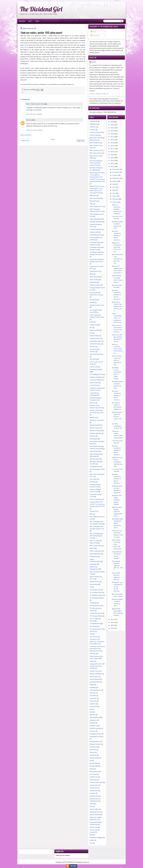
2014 (112, 158)
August (115, 181)
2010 (112, 619)
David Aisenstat (95, 277)
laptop (92, 769)
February (115, 199)
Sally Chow (24, 47)
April (114, 193)
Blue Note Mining (95, 198)
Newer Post (25, 140)
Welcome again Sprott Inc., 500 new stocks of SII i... (117, 417)
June (114, 187)
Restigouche (94, 556)
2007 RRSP (93, 121)
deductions (93, 720)
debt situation (94, 717)
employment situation (96, 737)
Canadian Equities (96, 229)
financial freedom (95, 744)
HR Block (93, 347)
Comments (95, 35)
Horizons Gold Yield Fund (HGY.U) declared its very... (117, 360)
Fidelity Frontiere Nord (97, 305)
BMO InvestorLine (95, 150)
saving (92, 804)
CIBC (91, 204)
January (115, 202)
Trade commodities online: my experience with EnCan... (117, 318)
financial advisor (95, 741)
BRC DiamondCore (96, 153)
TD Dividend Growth (96, 595)
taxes (91, 835)
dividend (92, 723)
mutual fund (93, 788)
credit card (93, 701)
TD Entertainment (95, 606)
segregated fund (95, 812)
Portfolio (22, 21)
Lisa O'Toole (94, 385)
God (91, 333)
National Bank (94, 451)
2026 (112, 122)
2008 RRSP (93, 124)
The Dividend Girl (41, 9)
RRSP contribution (96, 551)
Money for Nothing (96, 431)
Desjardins (93, 282)
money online (94, 785)
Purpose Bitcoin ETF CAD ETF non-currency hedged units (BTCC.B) (97, 504)
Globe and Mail (94, 330)
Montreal (92, 436)
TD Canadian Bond (96, 592)
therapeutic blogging (96, 838)
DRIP (91, 274)
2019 (112, 143)
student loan (94, 827)
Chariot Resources (96, 235)
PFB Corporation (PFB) (97, 469)
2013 (112, 161)
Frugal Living (94, 325)
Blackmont (93, 196)
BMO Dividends (95, 143)
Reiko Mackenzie (95, 554)
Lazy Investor (94, 383)
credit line (93, 704)
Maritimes (93, 418)
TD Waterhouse (95, 624)
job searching (94, 766)
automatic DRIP (95, 682)
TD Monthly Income (96, 613)
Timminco (93, 654)
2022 (112, 134)
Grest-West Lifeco (95, 344)
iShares (92, 752)
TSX (91, 634)
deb (91, 709)
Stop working (94, 584)
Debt (30, 21)
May (114, 190)
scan (91, 806)
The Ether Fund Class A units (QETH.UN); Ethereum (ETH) (97, 649)
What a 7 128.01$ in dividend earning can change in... (117, 209)
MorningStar (94, 439)
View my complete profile (99, 94)
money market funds (96, 782)
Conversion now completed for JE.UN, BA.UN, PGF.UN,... (117, 587)
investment (93, 755)
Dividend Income (95, 285)
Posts (93, 32)
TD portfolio (93, 626)
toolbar (92, 840)
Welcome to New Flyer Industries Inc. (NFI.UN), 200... (118, 259)
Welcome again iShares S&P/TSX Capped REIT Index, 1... (117, 512)
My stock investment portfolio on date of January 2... (117, 236)
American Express (95, 132)
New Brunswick (95, 459)
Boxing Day (93, 201)
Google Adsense (95, 338)
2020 (112, 140)
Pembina (92, 482)
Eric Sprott (93, 300)
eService (92, 731)
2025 (112, 125)
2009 (112, 622)
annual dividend (95, 679)
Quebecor (93, 511)
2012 (112, 164)
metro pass (93, 780)
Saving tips (93, 564)
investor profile (94, 758)
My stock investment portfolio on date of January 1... (117, 395)
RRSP (92, 548)
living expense (94, 771)
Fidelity (92, 302)
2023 (112, 131)
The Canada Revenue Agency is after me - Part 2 (118, 566)
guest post (93, 750)
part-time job (94, 796)
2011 (112, 167)
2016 (112, 152)
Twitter (92, 661)
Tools (37, 21)
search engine (94, 809)
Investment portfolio (96, 369)
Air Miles (92, 130)
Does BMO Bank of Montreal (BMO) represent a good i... (117, 523)
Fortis (91, 322)
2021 (112, 137)
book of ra (86, 862)
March (114, 196)
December (116, 169)
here (73, 84)
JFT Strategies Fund (96, 374)
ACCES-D (93, 127)
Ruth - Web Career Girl (35, 104)
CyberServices (94, 271)
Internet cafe (94, 367)
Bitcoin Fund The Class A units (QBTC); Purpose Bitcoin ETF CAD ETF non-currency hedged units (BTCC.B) (97, 177)
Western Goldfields (96, 674)
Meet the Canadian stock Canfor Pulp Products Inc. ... (117, 349)
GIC (91, 327)
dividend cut (93, 726)
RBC (91, 514)
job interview (94, 763)
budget (92, 685)
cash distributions (95, 690)
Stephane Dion (94, 582)
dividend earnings (95, 728)
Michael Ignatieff (95, 425)
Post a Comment (26, 135)
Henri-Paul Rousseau (97, 354)
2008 (112, 625)
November (116, 172)
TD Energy (93, 603)
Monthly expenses (95, 433)
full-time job (93, 747)
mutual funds (94, 791)
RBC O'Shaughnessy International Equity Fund (96, 536)
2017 (112, 149)
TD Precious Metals (96, 616)
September (116, 178)
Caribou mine (94, 232)
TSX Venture (94, 637)
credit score (93, 706)
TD (91, 587)
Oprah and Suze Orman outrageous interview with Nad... (117, 462)
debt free (92, 715)
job (91, 761)
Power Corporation (96, 499)
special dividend (95, 815)
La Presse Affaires (95, 380)
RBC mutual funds (96, 546)
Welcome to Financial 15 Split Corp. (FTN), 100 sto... (117, 247)
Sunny (29, 120)
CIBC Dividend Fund (96, 206)
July (114, 184)
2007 (112, 628)
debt (91, 712)
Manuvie (92, 403)
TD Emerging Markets (97, 598)
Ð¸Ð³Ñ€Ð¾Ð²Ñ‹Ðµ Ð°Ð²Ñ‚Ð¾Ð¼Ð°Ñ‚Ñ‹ (40, 1)
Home (53, 139)
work (91, 843)
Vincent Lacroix (95, 671)
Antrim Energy (94, 135)
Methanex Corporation (97, 420)
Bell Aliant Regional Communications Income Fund (96, 163)
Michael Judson (95, 428)
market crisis (94, 777)
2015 (112, 155)
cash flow (93, 693)
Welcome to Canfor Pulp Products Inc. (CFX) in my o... (117, 306)
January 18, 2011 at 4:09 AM (34, 114)
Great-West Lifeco (95, 341)
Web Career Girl (56, 54)
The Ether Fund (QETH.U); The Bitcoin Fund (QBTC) (97, 642)
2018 (112, 146)
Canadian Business (96, 222)
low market (93, 774)
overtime (92, 793)
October (115, 175)
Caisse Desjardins (95, 219)
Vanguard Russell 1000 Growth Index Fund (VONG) (97, 666)
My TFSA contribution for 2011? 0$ (117, 426)
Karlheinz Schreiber (96, 377)
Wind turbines (94, 676)
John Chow (82, 43)
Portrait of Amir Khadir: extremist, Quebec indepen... (117, 500)
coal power (93, 698)
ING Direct (93, 359)
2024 (112, 128)
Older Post (81, 141)
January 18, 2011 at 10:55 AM (34, 130)
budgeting (93, 687)
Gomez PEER (94, 336)
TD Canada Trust (95, 590)
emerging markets (95, 734)
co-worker (93, 696)
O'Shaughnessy (95, 467)
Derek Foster (94, 280)
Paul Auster (93, 479)
